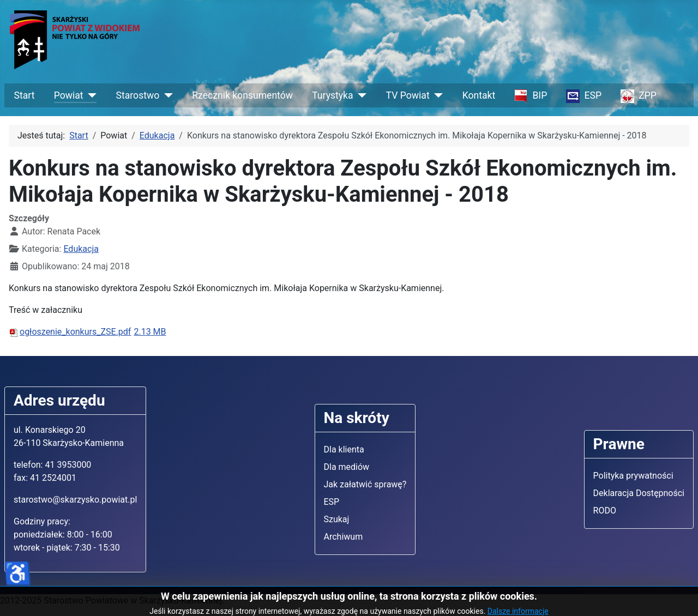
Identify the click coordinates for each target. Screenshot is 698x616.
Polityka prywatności (633, 476)
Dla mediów (347, 467)
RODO (605, 511)
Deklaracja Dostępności (639, 493)
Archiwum (344, 537)
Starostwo (138, 95)
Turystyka (332, 95)
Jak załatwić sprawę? (365, 484)
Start (25, 95)
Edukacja (81, 249)
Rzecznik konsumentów (242, 95)
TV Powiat (408, 95)
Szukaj (337, 519)
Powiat (69, 95)
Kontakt (479, 95)
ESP (332, 502)
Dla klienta (344, 449)
